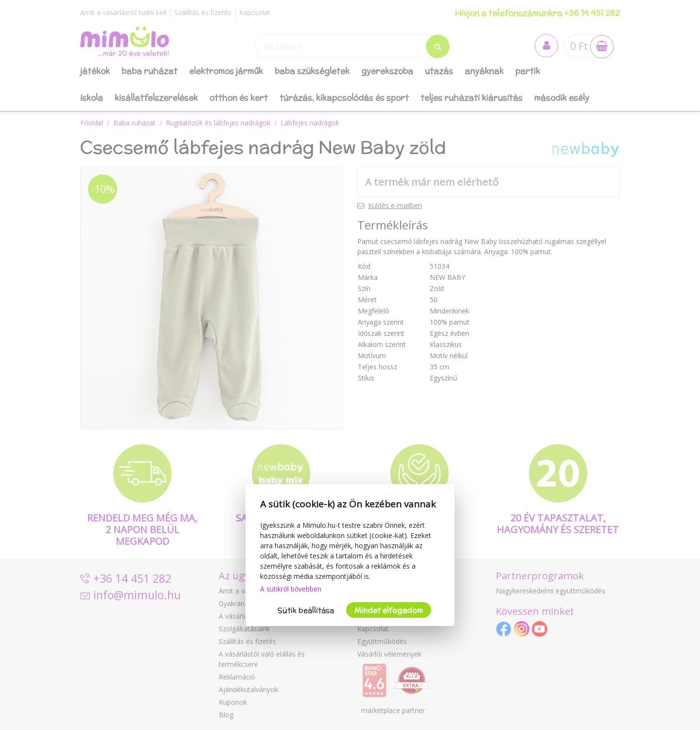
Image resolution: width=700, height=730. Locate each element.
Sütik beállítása (306, 610)
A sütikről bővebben (291, 589)
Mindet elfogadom (389, 610)
